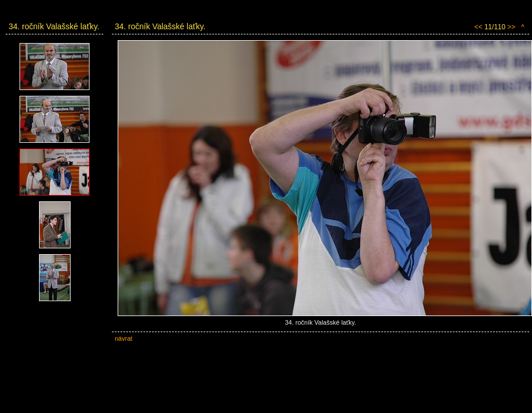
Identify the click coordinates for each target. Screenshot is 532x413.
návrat (124, 338)
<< (479, 27)
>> (511, 27)
